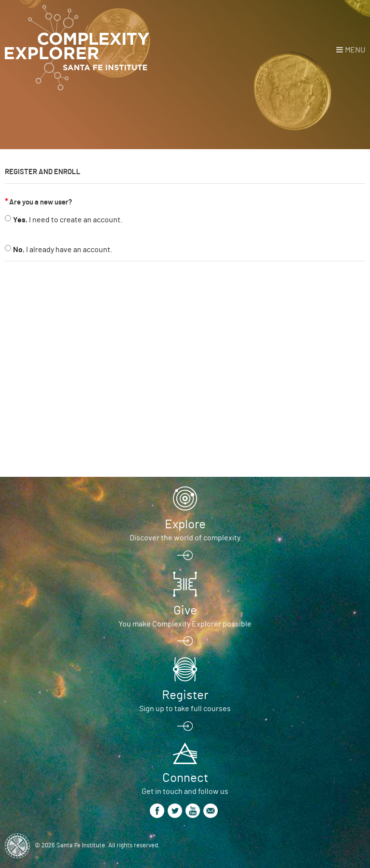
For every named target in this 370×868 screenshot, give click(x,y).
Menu (355, 50)
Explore (185, 524)
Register (185, 695)
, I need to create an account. (68, 220)
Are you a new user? (41, 202)
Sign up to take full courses (185, 709)
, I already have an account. (63, 250)
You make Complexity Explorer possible (185, 624)
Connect (185, 778)
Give (185, 611)
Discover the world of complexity (185, 538)
